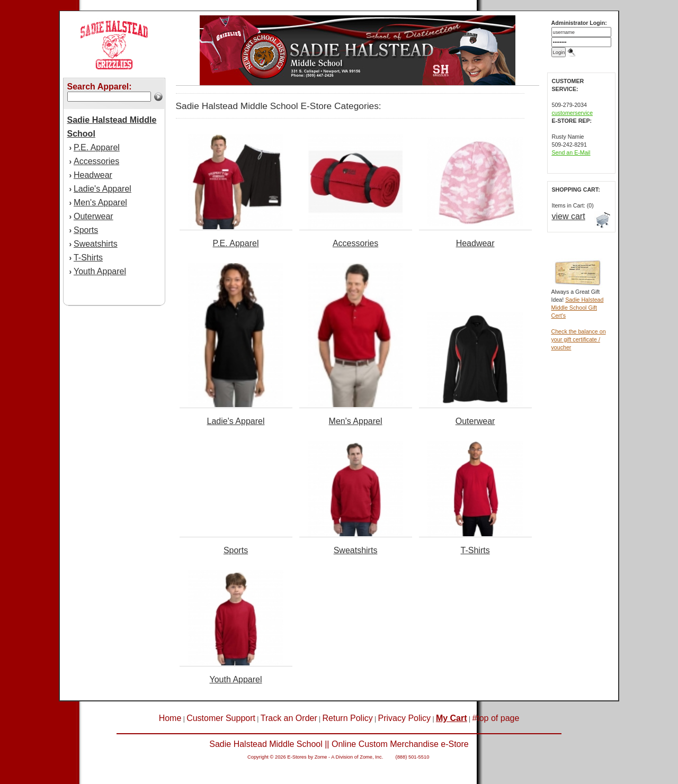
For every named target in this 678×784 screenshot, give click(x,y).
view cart (569, 216)
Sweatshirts (96, 244)
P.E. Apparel (97, 147)
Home (170, 718)
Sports (86, 230)
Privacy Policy (405, 718)
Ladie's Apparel (102, 189)
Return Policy (348, 718)
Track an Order (289, 718)
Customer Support (221, 718)
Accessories (96, 161)
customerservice (573, 113)
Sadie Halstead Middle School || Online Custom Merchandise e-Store (339, 744)
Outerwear (93, 216)
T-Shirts (88, 258)
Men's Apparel (100, 202)
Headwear (93, 175)
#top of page (496, 718)
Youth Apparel (100, 271)
